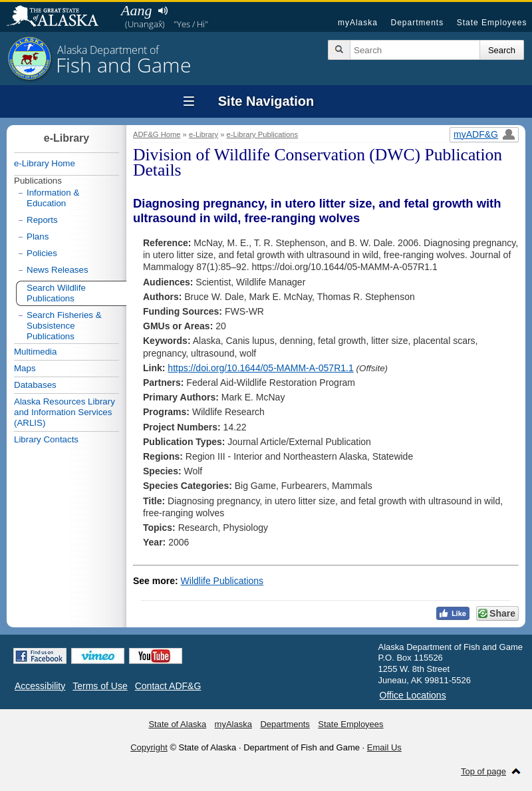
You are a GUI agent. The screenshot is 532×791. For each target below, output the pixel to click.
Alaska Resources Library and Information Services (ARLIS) (65, 412)
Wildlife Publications (222, 581)
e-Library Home (45, 163)
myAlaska (358, 23)
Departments (417, 23)
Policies (42, 253)
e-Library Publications (263, 134)
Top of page (483, 771)
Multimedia (35, 352)
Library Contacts (46, 439)
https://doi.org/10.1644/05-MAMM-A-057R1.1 (260, 368)
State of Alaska (59, 17)
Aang (136, 10)
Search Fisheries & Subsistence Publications (64, 326)
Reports (42, 220)
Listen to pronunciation (163, 11)
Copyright (149, 747)
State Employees (492, 23)
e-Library (203, 134)
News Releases (58, 270)
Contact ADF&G (168, 686)
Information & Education (53, 198)
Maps (25, 368)
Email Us (384, 747)
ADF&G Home (157, 134)
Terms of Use (100, 686)
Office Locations (413, 695)
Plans (38, 237)
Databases (35, 385)
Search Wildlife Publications (56, 293)
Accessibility (40, 686)
